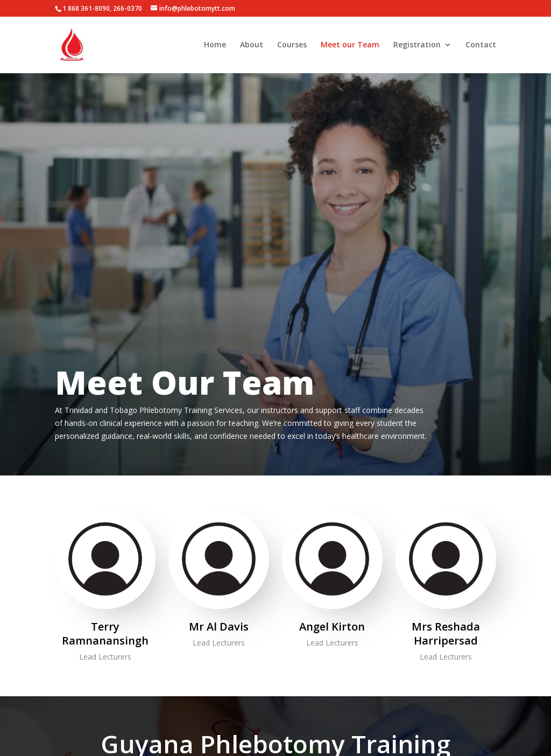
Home (215, 45)
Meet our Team (350, 45)
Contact (481, 45)
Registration (417, 45)
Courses (292, 45)
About (252, 45)
